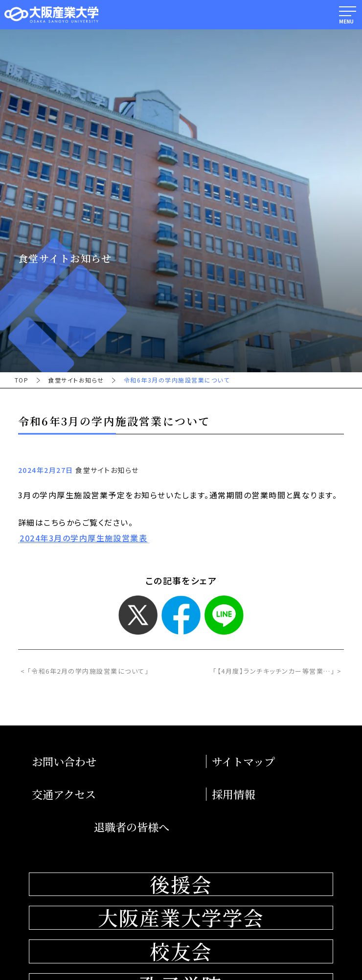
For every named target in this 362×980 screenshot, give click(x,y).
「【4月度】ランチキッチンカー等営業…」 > (277, 671)
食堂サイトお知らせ (76, 380)
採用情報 (233, 794)
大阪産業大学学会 (181, 918)
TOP (22, 380)
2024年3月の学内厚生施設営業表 (83, 538)
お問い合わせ (64, 761)
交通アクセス (64, 794)
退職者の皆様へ (132, 827)
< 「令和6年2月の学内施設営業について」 (85, 671)
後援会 (181, 884)
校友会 (181, 951)
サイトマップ (243, 761)
